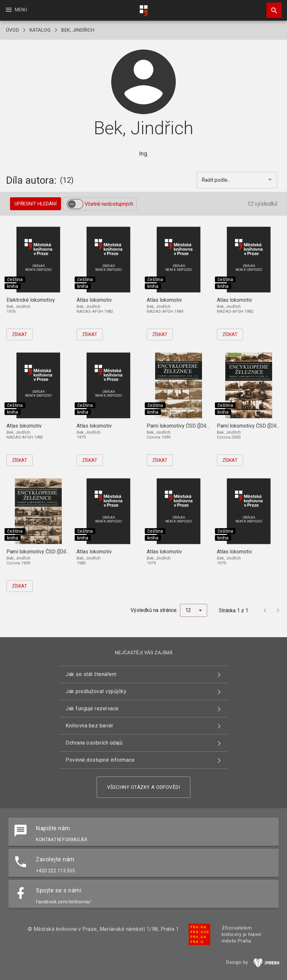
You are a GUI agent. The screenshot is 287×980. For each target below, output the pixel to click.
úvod (12, 30)
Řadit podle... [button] (217, 180)
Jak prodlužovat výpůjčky (96, 691)
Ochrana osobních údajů (94, 743)
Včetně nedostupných (109, 204)
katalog (40, 30)
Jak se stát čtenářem (91, 674)
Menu (16, 10)
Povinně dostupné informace (100, 760)
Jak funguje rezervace (92, 708)
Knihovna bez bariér (90, 726)
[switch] (75, 204)
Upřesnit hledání (36, 204)
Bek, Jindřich (78, 30)
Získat (20, 334)
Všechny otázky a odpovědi (144, 787)
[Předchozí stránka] (265, 610)
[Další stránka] (278, 610)
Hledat (271, 7)
